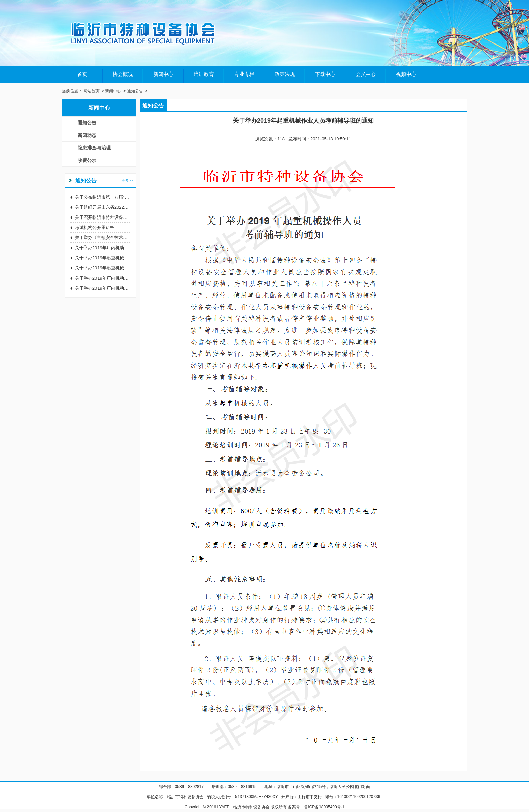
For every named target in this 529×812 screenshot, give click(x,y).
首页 (82, 74)
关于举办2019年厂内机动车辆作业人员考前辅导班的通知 (130, 248)
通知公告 (135, 91)
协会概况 (123, 74)
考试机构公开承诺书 (95, 227)
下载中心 (325, 74)
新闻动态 (87, 135)
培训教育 (204, 74)
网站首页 (91, 91)
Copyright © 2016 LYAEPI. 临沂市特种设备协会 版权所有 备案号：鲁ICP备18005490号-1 (265, 807)
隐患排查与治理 (94, 148)
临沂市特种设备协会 (185, 797)
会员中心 (366, 74)
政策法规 (285, 74)
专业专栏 (244, 74)
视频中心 (406, 74)
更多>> (127, 181)
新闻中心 (163, 74)
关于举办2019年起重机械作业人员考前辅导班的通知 (126, 258)
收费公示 (87, 160)
